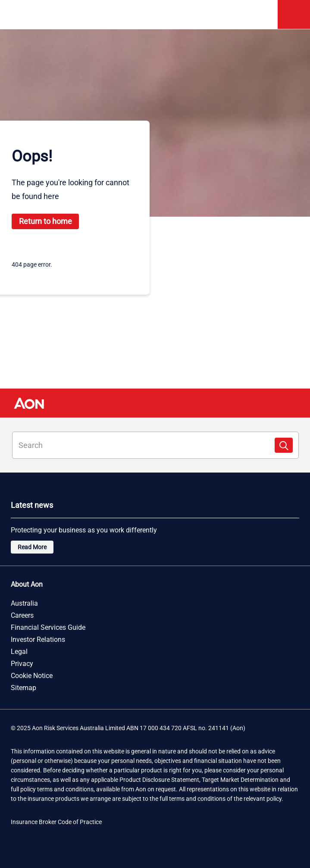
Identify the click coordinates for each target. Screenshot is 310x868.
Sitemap (23, 688)
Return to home (45, 221)
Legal (19, 652)
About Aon (27, 585)
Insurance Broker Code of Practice (56, 822)
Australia (24, 604)
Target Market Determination (240, 780)
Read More (32, 547)
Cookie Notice (32, 676)
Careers (22, 616)
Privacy (22, 664)
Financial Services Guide (48, 628)
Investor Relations (38, 640)
